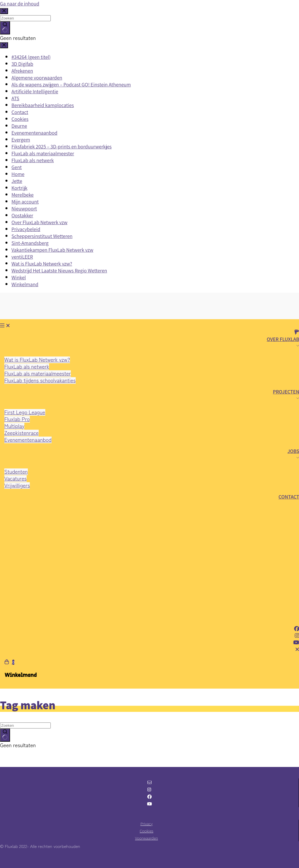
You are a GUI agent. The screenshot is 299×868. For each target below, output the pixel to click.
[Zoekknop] (5, 735)
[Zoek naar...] (25, 725)
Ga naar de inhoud (20, 4)
